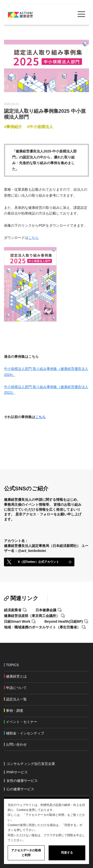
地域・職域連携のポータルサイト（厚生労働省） (42, 627)
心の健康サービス (20, 789)
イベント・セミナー (22, 722)
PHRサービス (17, 772)
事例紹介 (14, 127)
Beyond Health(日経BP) (64, 621)
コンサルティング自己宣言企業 (31, 764)
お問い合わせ (16, 744)
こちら (33, 238)
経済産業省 (13, 610)
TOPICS (12, 665)
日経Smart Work (17, 621)
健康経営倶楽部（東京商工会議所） (32, 616)
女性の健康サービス (22, 781)
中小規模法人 (41, 127)
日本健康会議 (46, 610)
